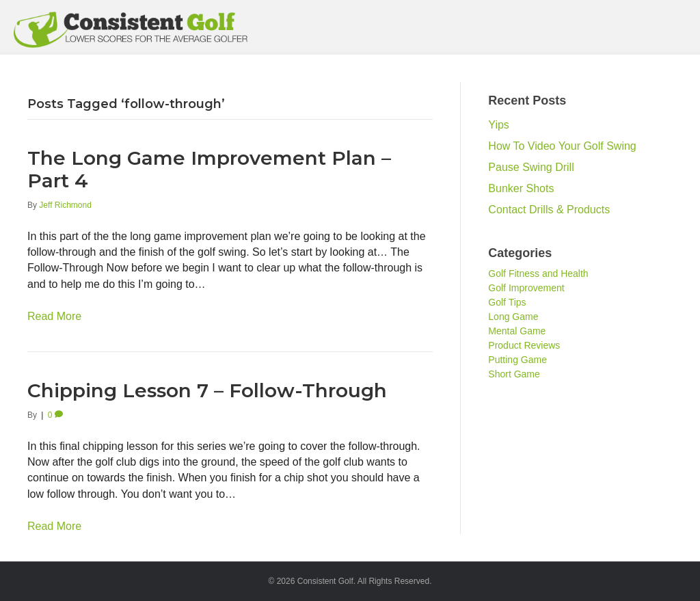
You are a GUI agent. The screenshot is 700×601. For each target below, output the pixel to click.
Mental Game (517, 331)
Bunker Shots (521, 188)
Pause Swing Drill (531, 167)
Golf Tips (507, 302)
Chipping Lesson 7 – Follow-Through (207, 390)
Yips (499, 125)
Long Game (513, 317)
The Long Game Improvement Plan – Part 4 (209, 170)
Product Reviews (524, 345)
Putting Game (517, 360)
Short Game (514, 374)
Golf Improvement (526, 288)
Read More (54, 316)
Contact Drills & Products (549, 210)
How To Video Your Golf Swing (562, 146)
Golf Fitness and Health (538, 273)
